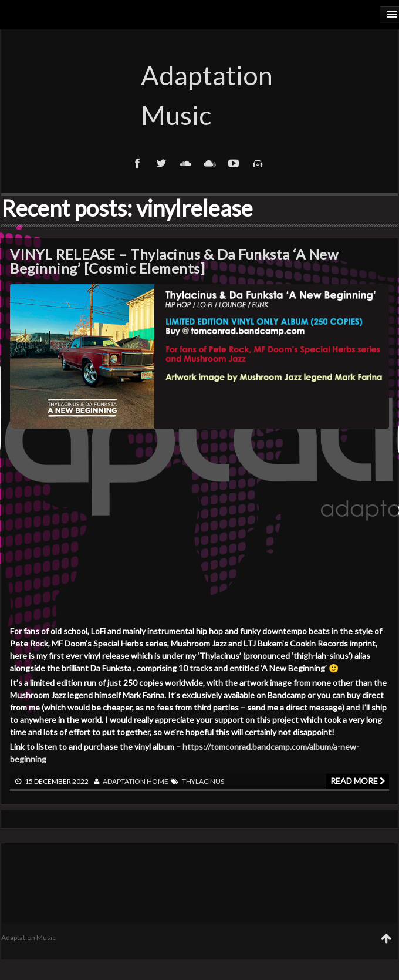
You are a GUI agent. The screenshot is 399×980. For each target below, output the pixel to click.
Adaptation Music (199, 95)
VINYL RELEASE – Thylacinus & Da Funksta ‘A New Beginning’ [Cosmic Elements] (174, 261)
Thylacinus (203, 781)
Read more (358, 781)
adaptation (124, 781)
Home (158, 781)
